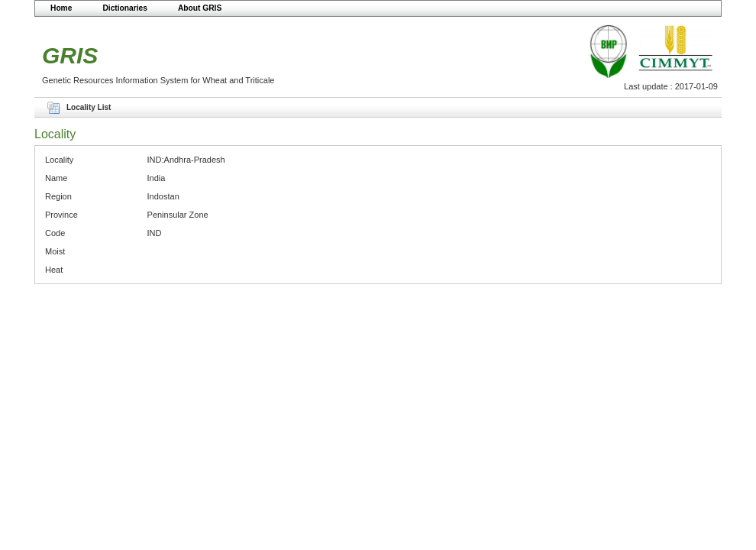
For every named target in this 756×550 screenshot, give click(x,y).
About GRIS (200, 8)
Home (61, 8)
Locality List (89, 107)
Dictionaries (125, 8)
